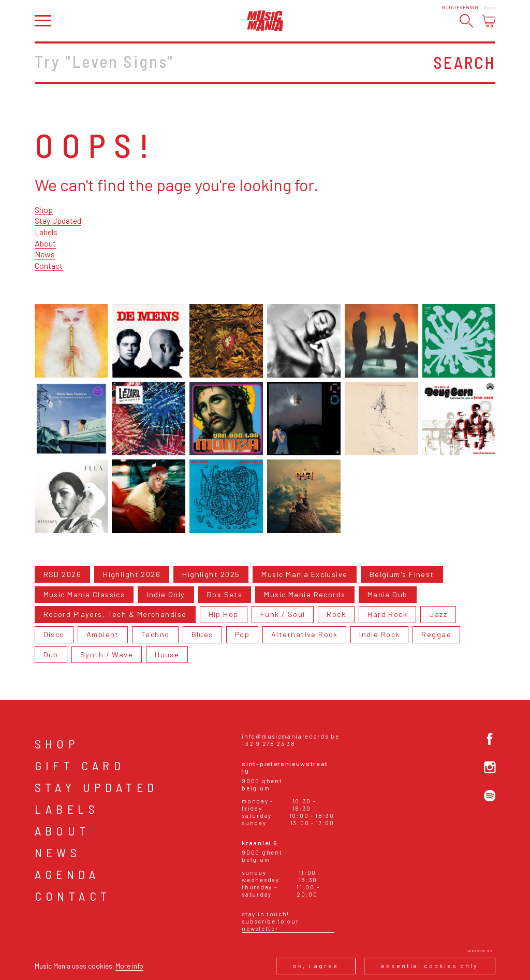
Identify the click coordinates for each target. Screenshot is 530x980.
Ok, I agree (316, 965)
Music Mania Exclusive (304, 574)
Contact (49, 265)
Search (465, 62)
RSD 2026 (63, 574)
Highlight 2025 (211, 574)
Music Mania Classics (84, 594)
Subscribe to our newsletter (270, 925)
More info (129, 966)
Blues (202, 634)
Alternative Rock (304, 634)
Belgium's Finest (402, 574)
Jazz (438, 614)
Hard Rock (387, 614)
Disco (54, 634)
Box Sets (225, 594)
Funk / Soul (283, 614)
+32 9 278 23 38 (268, 744)
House (167, 654)
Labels (46, 232)
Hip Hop (224, 614)
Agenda (67, 874)
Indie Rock (379, 634)
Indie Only (166, 594)
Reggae (436, 634)
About (45, 243)
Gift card (80, 765)
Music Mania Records (305, 594)
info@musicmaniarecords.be (290, 736)
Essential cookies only (430, 965)
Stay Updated (58, 220)
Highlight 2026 (132, 574)
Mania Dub (388, 594)
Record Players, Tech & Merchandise (115, 614)
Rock (336, 614)
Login (490, 7)
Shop (44, 210)
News (45, 254)
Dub (51, 654)
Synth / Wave (107, 654)
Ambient (103, 634)
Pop (242, 634)
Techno (155, 634)
